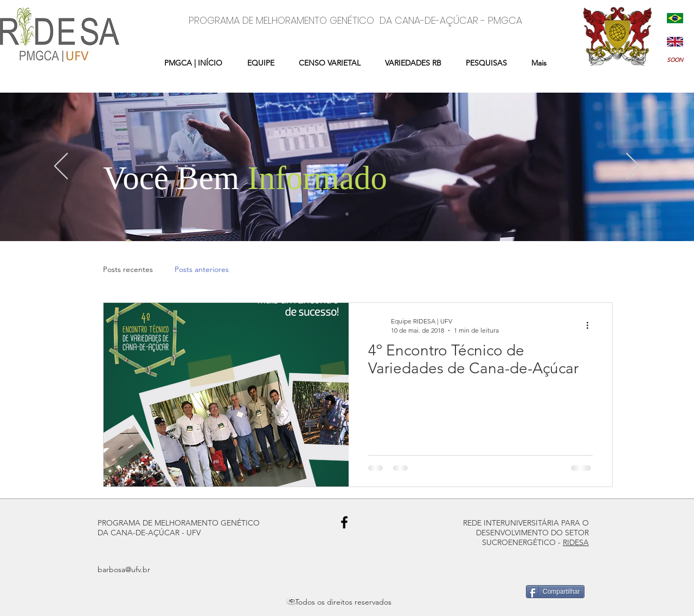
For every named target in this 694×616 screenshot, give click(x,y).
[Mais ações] (591, 325)
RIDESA (576, 542)
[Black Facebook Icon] (344, 522)
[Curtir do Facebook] (123, 593)
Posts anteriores (202, 269)
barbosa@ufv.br (124, 569)
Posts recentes (128, 269)
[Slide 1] (347, 214)
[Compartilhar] (555, 592)
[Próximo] (633, 167)
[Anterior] (61, 167)
